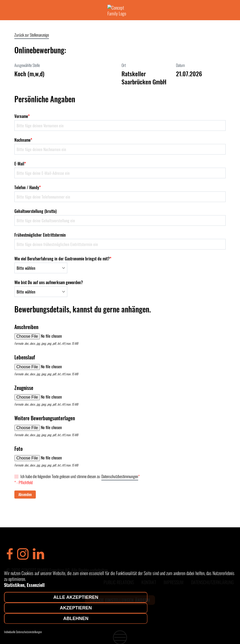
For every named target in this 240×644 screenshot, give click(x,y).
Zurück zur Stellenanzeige (32, 35)
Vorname (22, 116)
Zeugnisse (24, 388)
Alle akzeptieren (76, 597)
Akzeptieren (76, 608)
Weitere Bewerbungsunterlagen (45, 418)
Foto (19, 449)
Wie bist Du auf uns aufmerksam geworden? (49, 282)
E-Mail (20, 164)
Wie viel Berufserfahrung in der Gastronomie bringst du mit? (63, 259)
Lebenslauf (25, 357)
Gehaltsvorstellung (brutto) (36, 211)
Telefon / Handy (28, 187)
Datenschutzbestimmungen (120, 476)
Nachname (23, 140)
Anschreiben (26, 327)
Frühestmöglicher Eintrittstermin (40, 235)
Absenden (25, 494)
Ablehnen (76, 618)
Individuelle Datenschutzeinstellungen (23, 632)
